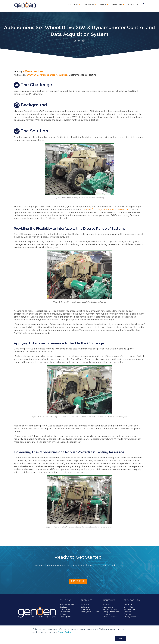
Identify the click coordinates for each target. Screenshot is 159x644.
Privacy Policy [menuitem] (130, 617)
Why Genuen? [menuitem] (130, 609)
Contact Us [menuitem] (134, 5)
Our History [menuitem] (129, 607)
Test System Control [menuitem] (90, 612)
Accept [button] (120, 638)
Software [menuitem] (85, 607)
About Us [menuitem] (128, 605)
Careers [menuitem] (127, 614)
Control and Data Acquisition (52, 75)
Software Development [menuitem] (66, 615)
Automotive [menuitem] (108, 607)
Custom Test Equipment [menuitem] (65, 611)
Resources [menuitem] (117, 5)
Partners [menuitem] (128, 612)
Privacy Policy (65, 632)
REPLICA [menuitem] (85, 605)
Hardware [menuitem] (85, 609)
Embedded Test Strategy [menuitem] (67, 606)
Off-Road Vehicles (33, 71)
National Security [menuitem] (110, 609)
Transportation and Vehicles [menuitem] (111, 613)
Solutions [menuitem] (73, 5)
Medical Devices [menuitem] (110, 617)
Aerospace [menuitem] (107, 605)
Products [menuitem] (89, 5)
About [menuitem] (103, 5)
